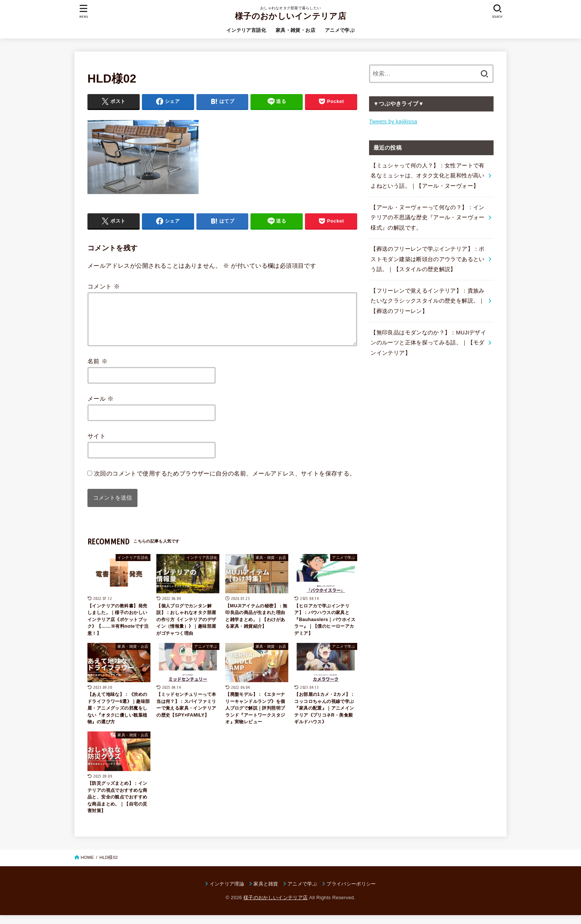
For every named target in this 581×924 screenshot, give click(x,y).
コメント (104, 286)
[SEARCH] (497, 11)
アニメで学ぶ (340, 30)
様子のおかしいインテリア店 (290, 16)
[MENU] (84, 11)
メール (101, 407)
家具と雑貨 (266, 893)
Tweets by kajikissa (393, 121)
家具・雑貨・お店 (296, 30)
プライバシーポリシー (351, 893)
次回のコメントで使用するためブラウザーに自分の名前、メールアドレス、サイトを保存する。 (225, 482)
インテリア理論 (227, 893)
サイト (97, 445)
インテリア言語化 (246, 30)
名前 (97, 370)
